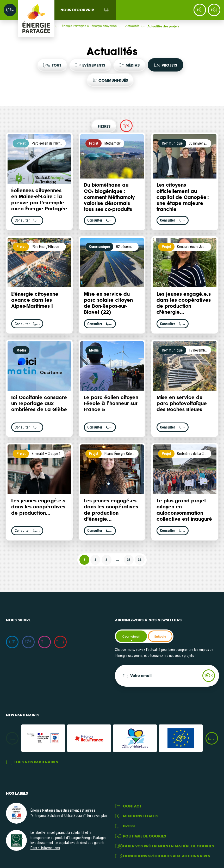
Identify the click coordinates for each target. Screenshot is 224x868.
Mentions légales (137, 816)
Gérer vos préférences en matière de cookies (164, 846)
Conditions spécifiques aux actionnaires (162, 856)
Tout (52, 65)
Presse (125, 826)
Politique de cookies (140, 836)
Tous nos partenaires (32, 762)
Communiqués (110, 80)
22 (140, 560)
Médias (130, 65)
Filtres (104, 126)
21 (129, 560)
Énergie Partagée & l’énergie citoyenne (93, 26)
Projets (165, 65)
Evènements (91, 65)
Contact (128, 806)
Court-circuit (131, 637)
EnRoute (160, 637)
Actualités (136, 26)
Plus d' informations (45, 848)
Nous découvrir (77, 10)
